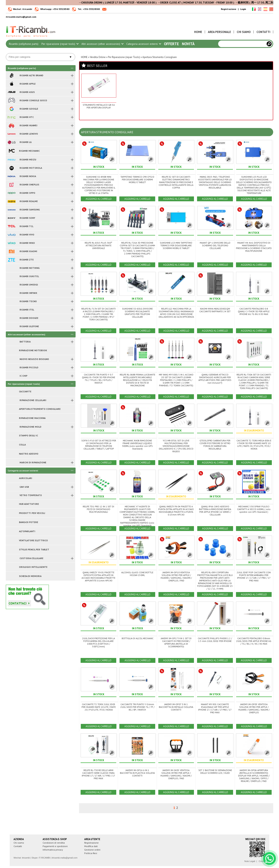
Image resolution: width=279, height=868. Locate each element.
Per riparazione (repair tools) (60, 44)
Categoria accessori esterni (144, 44)
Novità (188, 44)
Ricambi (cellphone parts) (24, 44)
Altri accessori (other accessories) (102, 44)
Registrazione (229, 9)
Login (243, 9)
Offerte (171, 44)
